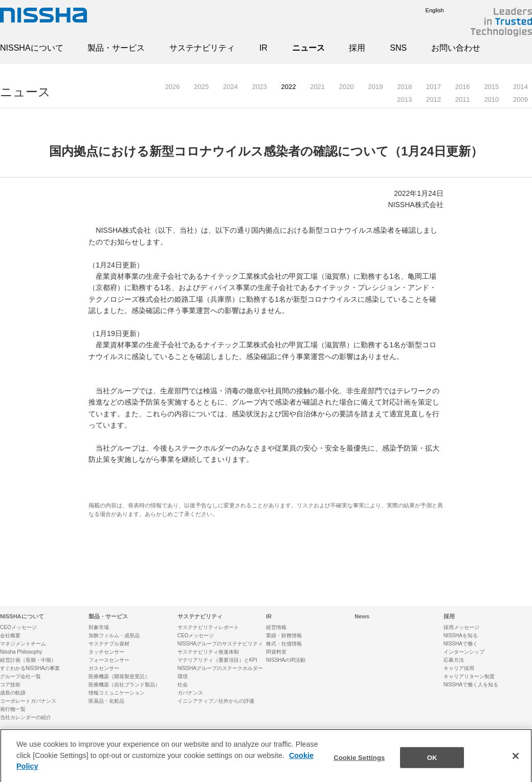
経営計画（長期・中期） (28, 660)
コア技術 (10, 685)
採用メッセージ (461, 627)
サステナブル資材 (109, 644)
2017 (434, 87)
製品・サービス (116, 48)
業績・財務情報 (284, 635)
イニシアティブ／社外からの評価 (216, 701)
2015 (491, 87)
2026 (173, 87)
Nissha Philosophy (21, 652)
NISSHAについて (32, 48)
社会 (183, 685)
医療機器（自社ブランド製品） (124, 685)
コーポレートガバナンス (28, 701)
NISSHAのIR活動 (286, 660)
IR (263, 48)
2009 (520, 99)
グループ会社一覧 (20, 676)
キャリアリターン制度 (469, 676)
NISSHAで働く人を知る (471, 685)
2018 (404, 87)
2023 (260, 87)
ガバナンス (190, 693)
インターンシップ (464, 652)
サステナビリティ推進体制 (208, 652)
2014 (520, 87)
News (362, 616)
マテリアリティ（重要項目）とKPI (217, 660)
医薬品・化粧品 (106, 701)
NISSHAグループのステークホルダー (220, 668)
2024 (230, 87)
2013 (404, 99)
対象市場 (99, 627)
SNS (398, 48)
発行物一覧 (13, 709)
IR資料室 (276, 652)
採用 (357, 48)
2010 (491, 99)
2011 (463, 99)
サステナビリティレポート (208, 627)
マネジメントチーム (23, 644)
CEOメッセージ (18, 627)
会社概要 (10, 635)
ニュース (308, 48)
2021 (317, 87)
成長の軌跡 (13, 693)
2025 (201, 87)
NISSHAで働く (461, 644)
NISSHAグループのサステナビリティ (220, 644)
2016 (463, 87)
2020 (347, 87)
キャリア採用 (459, 668)
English (427, 10)
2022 (288, 87)
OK (432, 764)
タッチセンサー (106, 652)
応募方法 (454, 660)
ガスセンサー (104, 668)
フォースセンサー (109, 660)
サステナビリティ (202, 48)
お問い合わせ (456, 48)
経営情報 (276, 627)
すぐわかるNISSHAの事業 (30, 668)
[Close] (516, 763)
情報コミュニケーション (117, 693)
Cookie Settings (359, 764)
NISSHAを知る (461, 635)
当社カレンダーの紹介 (26, 717)
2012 (434, 99)
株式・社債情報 (284, 644)
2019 (376, 87)
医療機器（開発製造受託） (119, 676)
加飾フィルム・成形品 (114, 635)
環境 (183, 676)
